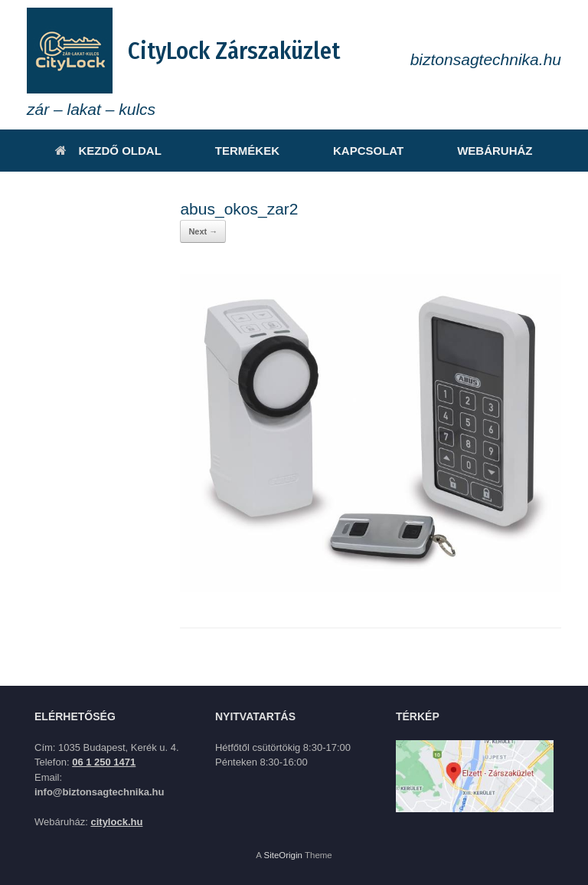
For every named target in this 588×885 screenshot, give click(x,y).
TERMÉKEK (247, 151)
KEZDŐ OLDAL (108, 151)
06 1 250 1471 (104, 762)
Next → (203, 231)
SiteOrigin (283, 855)
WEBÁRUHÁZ (495, 151)
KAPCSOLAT (368, 151)
